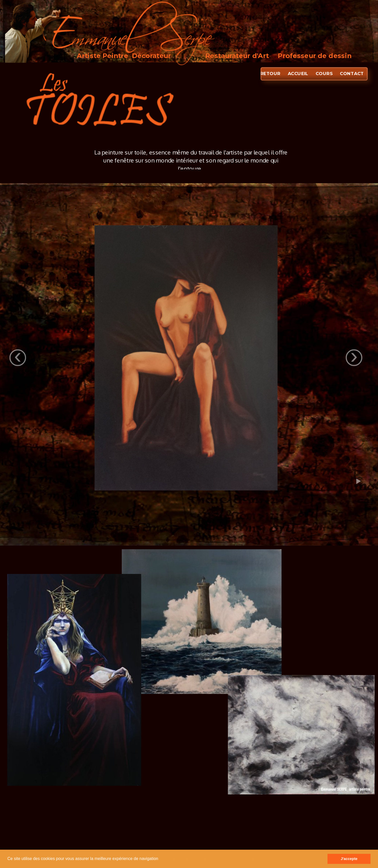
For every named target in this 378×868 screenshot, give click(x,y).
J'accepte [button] (349, 859)
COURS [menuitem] (324, 73)
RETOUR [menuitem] (270, 73)
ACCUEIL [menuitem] (298, 73)
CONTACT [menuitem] (352, 73)
